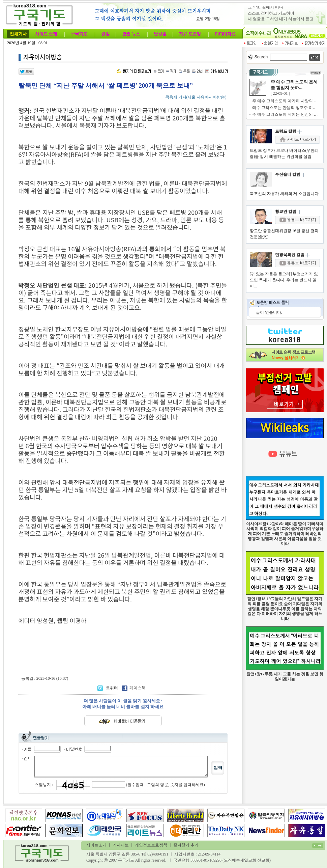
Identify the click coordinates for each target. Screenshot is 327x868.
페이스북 (134, 688)
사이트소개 (96, 845)
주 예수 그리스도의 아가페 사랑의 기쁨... (289, 101)
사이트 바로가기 (298, 139)
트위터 (108, 688)
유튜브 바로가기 (298, 220)
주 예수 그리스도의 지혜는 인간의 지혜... (289, 114)
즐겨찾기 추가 (186, 845)
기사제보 (121, 845)
